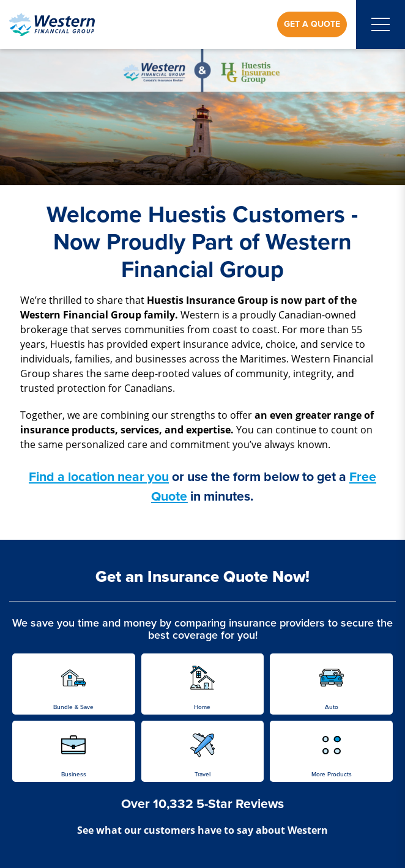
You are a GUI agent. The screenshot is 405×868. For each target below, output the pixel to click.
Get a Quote (312, 24)
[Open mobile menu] (381, 24)
